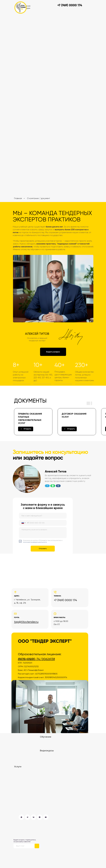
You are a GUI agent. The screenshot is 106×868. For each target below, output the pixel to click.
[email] (24, 846)
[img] (21, 8)
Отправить (43, 549)
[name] (43, 516)
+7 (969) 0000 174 (65, 600)
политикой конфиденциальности (35, 542)
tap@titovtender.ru (26, 622)
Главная (18, 198)
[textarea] (43, 533)
